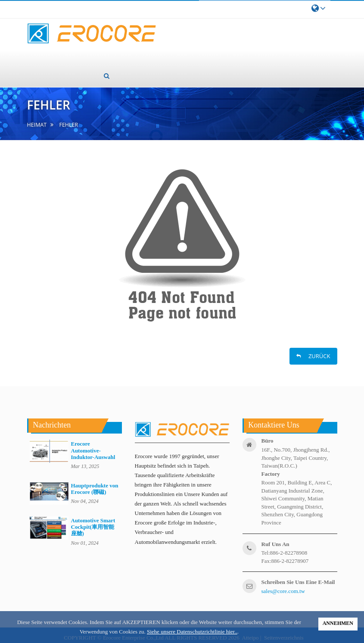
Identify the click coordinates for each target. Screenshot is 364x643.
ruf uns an (275, 544)
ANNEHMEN (338, 623)
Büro (268, 441)
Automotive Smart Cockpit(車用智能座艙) (93, 527)
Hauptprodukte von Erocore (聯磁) (95, 489)
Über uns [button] (90, 50)
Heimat (37, 125)
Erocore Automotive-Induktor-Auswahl (93, 450)
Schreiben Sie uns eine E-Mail (298, 582)
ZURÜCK (313, 356)
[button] (107, 76)
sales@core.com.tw (283, 591)
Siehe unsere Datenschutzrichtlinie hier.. (192, 632)
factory (271, 474)
